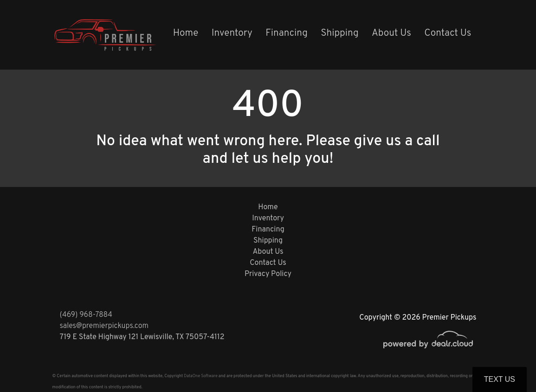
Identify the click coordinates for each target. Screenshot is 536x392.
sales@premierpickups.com (104, 326)
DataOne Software (200, 376)
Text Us (500, 379)
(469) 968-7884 (86, 315)
